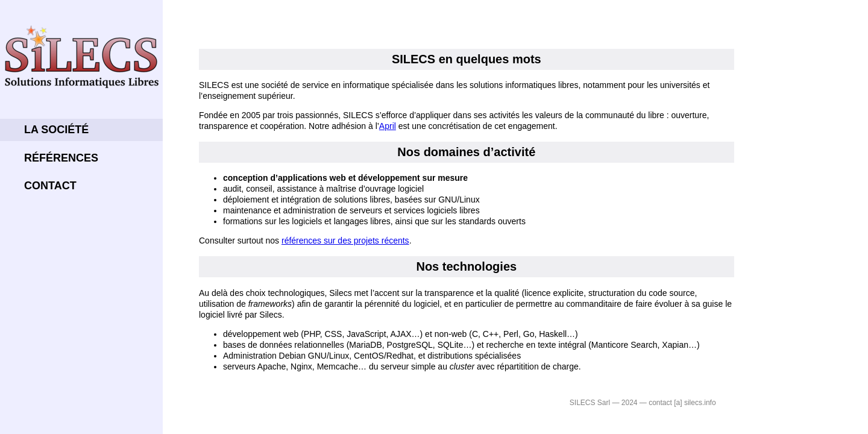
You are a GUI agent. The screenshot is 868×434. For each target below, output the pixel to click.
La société (56, 130)
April (388, 126)
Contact (50, 186)
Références (61, 158)
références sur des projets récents (345, 241)
